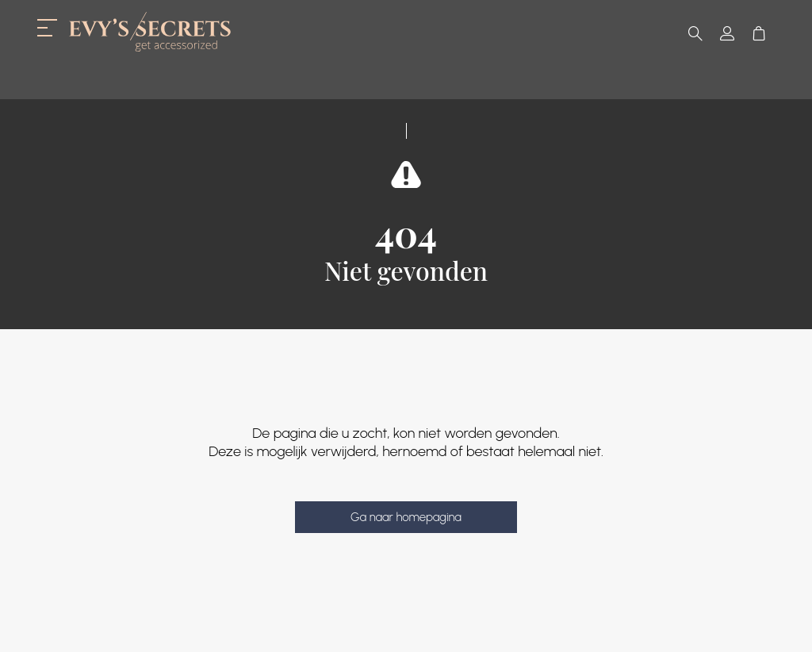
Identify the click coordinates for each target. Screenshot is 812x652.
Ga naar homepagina (406, 517)
